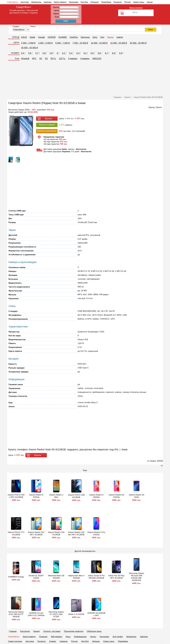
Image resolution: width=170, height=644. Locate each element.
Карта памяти (60, 2)
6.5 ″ (93, 53)
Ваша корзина (136, 8)
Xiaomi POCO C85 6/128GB (76, 496)
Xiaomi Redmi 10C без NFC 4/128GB (76, 533)
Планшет (95, 2)
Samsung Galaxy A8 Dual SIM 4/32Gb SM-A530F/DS (136, 577)
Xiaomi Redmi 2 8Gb (56, 496)
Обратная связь (94, 631)
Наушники (74, 2)
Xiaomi (110, 37)
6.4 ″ (86, 53)
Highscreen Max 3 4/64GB (76, 577)
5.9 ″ (52, 53)
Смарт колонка (15, 641)
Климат (53, 641)
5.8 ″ (45, 53)
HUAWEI (63, 37)
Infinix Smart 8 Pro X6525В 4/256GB (96, 577)
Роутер (127, 2)
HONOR (52, 37)
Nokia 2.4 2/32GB (76, 614)
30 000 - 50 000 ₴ (29, 48)
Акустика (25, 2)
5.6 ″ (30, 53)
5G (46, 59)
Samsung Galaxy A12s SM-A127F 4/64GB (16, 614)
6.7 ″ (107, 53)
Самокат (64, 641)
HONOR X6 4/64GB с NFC (96, 614)
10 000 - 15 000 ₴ (99, 43)
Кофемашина (80, 637)
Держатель (36, 2)
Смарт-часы (139, 2)
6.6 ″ (100, 53)
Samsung (85, 37)
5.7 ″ (38, 53)
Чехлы (150, 2)
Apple (32, 37)
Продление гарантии (74, 631)
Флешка (96, 641)
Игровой (25, 59)
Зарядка (48, 2)
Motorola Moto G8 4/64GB (56, 577)
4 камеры (85, 59)
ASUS (24, 37)
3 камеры (73, 59)
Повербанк (106, 2)
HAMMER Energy (16, 577)
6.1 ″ (64, 53)
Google (41, 37)
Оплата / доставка (52, 631)
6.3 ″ (79, 53)
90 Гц (53, 59)
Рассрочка (25, 631)
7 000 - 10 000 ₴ (80, 43)
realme (120, 37)
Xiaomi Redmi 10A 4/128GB (56, 533)
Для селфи (118, 637)
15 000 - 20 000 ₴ (119, 43)
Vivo (102, 37)
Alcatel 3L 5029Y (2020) (36, 577)
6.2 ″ (71, 53)
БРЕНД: (16, 37)
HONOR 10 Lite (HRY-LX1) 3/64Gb (36, 614)
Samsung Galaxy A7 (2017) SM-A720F (56, 614)
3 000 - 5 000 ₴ (45, 43)
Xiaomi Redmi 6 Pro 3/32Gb (96, 533)
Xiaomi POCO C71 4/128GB (16, 533)
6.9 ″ (121, 53)
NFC (34, 59)
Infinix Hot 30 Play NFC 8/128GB (116, 577)
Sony (95, 37)
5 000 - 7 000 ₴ (63, 43)
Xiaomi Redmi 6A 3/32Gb (116, 496)
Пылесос (118, 2)
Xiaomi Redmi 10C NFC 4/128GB (36, 533)
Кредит (37, 631)
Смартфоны (13, 2)
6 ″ (58, 53)
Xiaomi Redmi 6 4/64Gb (96, 496)
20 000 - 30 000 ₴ (138, 43)
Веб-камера (56, 637)
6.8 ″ (114, 53)
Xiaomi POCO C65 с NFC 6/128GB (16, 496)
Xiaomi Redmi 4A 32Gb (137, 496)
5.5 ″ (23, 53)
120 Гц (62, 59)
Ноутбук (84, 2)
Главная (13, 631)
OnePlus (74, 37)
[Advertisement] (85, 78)
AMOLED (97, 59)
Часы (68, 637)
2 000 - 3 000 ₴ (28, 43)
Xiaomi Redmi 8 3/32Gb (36, 496)
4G (41, 59)
